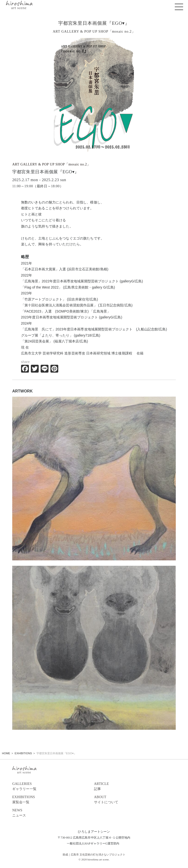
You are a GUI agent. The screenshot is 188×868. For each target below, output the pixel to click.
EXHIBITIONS (53, 800)
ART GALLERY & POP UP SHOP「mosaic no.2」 (51, 164)
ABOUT (135, 800)
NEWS (53, 813)
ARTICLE (135, 787)
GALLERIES (53, 787)
